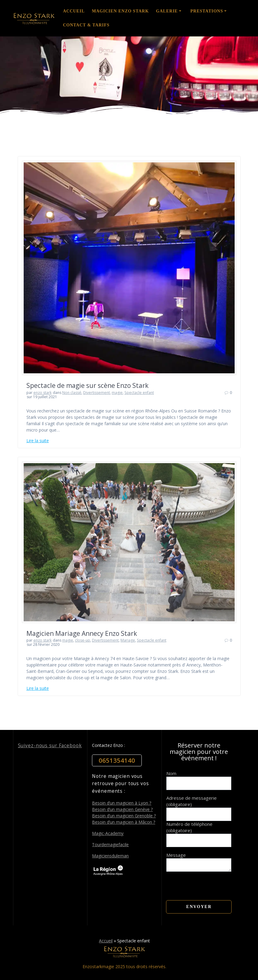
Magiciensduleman (110, 856)
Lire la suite (38, 441)
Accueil (74, 11)
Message (199, 858)
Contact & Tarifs (86, 25)
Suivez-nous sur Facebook (50, 746)
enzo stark (42, 393)
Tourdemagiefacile (110, 844)
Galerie (167, 11)
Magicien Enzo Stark (121, 11)
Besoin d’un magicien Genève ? (122, 809)
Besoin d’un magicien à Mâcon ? (124, 822)
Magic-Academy (108, 833)
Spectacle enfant (139, 393)
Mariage (128, 640)
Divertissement (97, 393)
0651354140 (117, 760)
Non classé (72, 393)
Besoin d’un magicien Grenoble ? (124, 816)
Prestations (207, 11)
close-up (83, 640)
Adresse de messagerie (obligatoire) (192, 801)
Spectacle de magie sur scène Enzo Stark (87, 385)
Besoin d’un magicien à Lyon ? (122, 803)
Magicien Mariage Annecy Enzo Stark (82, 633)
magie (117, 393)
